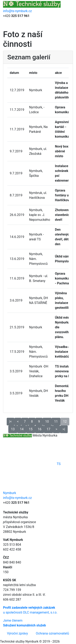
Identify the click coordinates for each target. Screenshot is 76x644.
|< (11, 421)
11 (56, 421)
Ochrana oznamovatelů (52, 633)
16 (40, 429)
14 (22, 429)
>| (64, 429)
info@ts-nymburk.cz (17, 11)
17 (48, 429)
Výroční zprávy (18, 633)
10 (47, 421)
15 (31, 429)
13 (13, 429)
